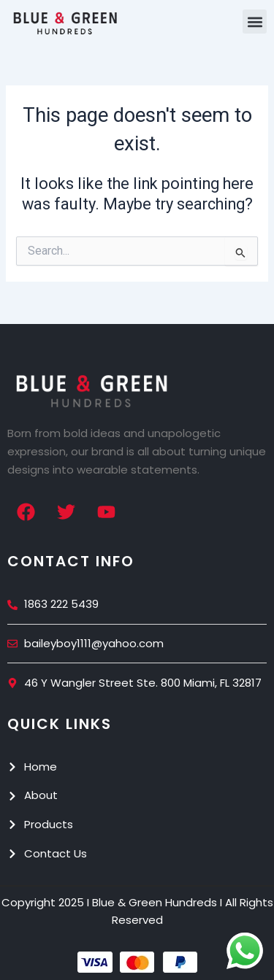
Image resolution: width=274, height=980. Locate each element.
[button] (255, 22)
